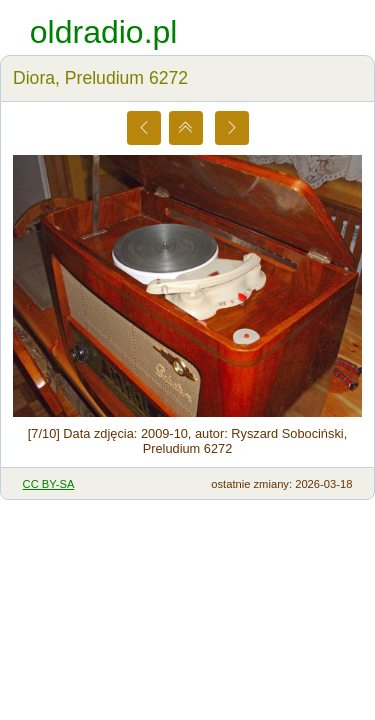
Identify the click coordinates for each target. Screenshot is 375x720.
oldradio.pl (104, 32)
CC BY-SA (49, 484)
